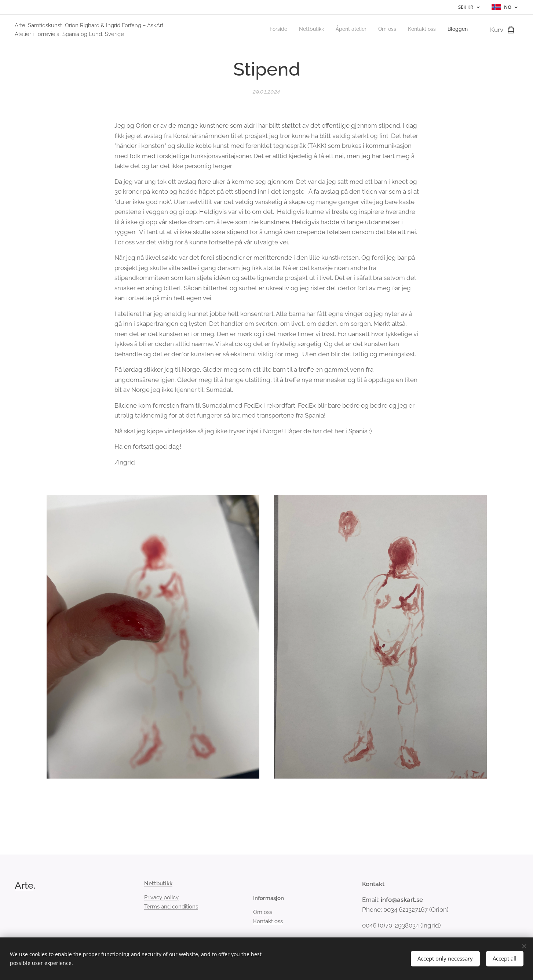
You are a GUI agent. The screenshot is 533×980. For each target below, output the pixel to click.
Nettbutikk (158, 884)
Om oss (263, 912)
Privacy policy (161, 898)
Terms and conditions (171, 907)
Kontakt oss (268, 921)
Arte (24, 885)
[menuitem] (411, 30)
